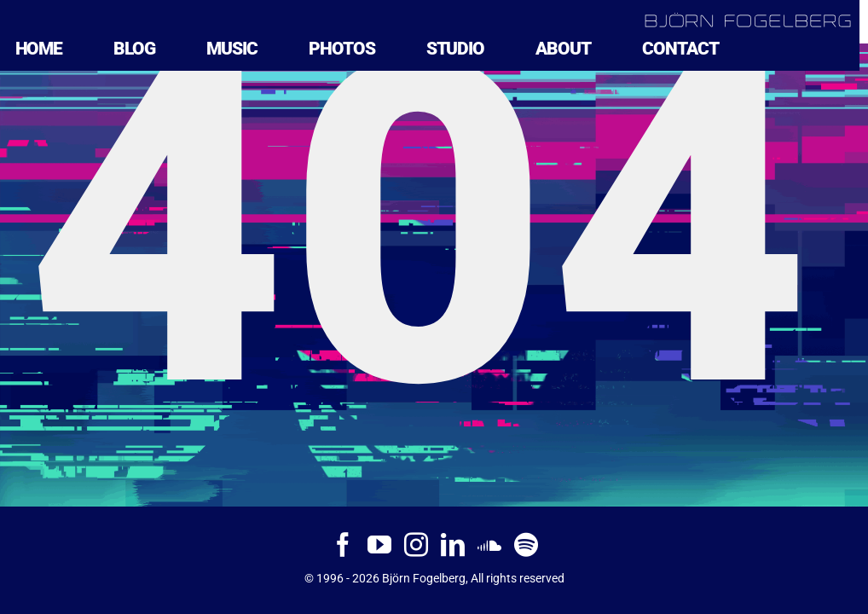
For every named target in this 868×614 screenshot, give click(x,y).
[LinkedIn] (453, 545)
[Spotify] (526, 545)
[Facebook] (343, 545)
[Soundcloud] (489, 545)
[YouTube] (379, 545)
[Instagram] (416, 545)
